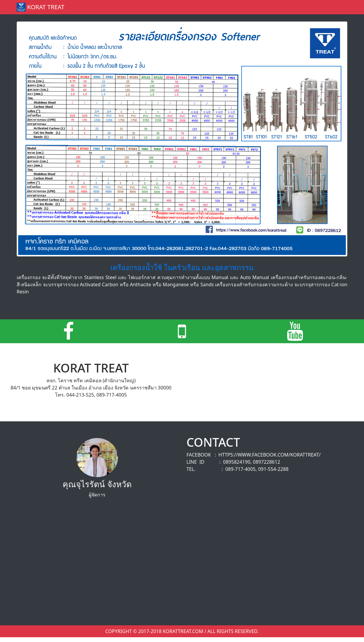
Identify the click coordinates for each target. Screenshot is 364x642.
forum (248, 7)
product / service (181, 7)
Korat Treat (41, 7)
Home (148, 7)
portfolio (221, 7)
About (269, 7)
